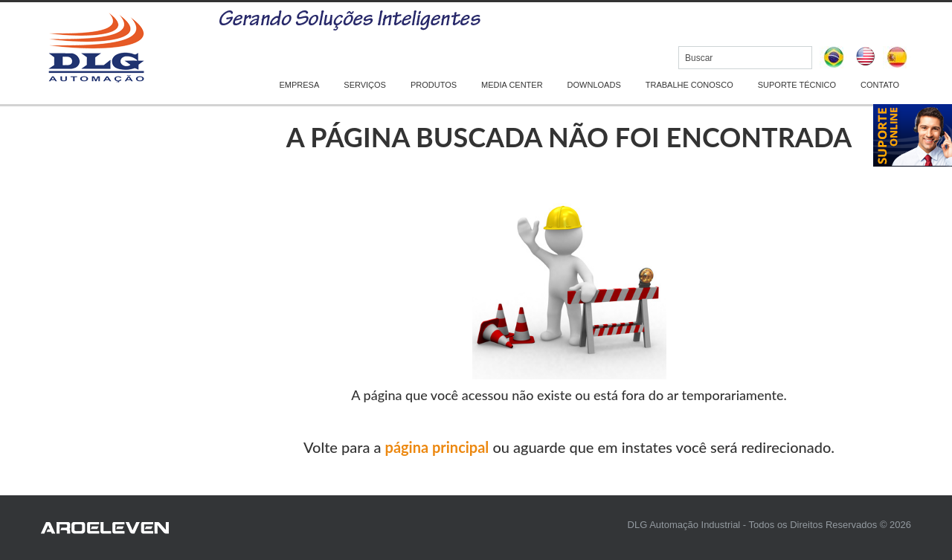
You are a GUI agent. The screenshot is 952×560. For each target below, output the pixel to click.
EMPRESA (300, 85)
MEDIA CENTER (512, 85)
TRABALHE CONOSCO (689, 85)
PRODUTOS (434, 85)
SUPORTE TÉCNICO (797, 85)
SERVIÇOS (365, 85)
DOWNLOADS (594, 85)
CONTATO (880, 85)
